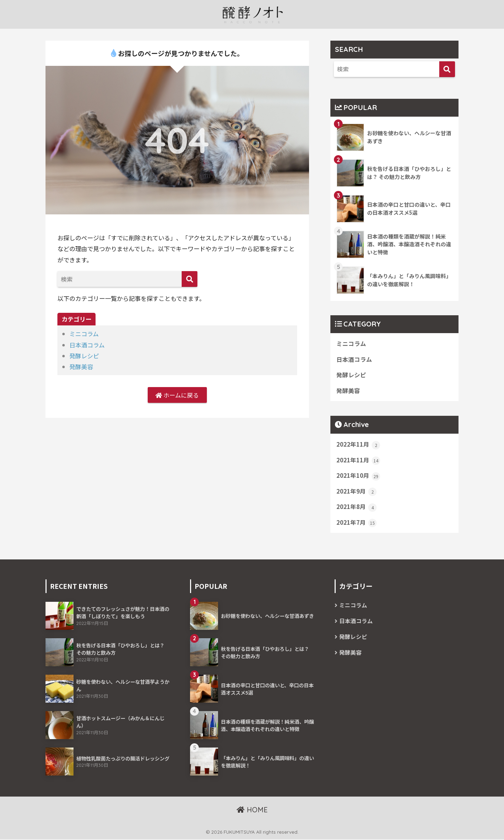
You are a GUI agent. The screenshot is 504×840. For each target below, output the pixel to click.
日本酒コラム (87, 345)
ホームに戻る (177, 395)
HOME (252, 810)
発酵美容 (81, 367)
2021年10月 (358, 476)
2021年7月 (356, 523)
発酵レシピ (84, 356)
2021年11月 (358, 461)
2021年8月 (356, 508)
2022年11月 (358, 445)
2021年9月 (356, 492)
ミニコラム (84, 334)
